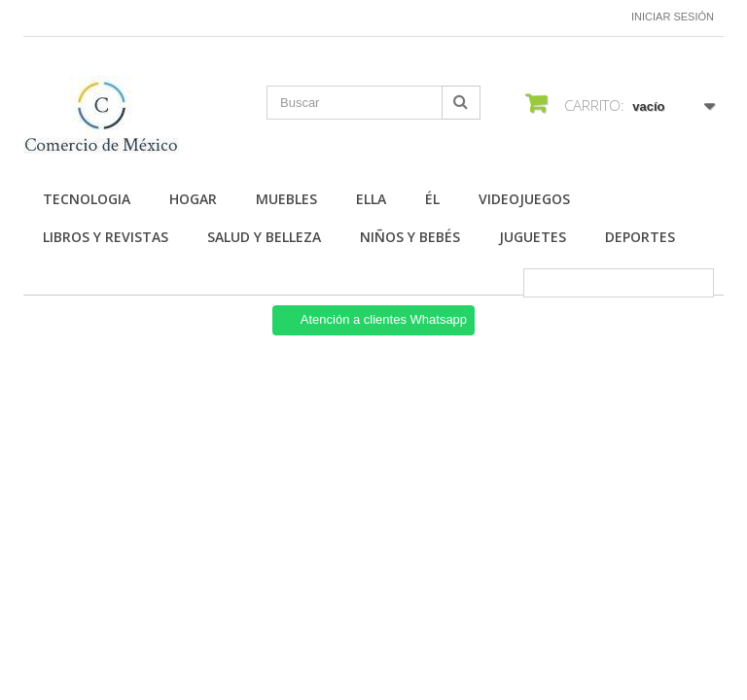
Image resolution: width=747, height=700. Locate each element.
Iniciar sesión (673, 17)
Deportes (640, 237)
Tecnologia (87, 199)
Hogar (193, 199)
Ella (371, 199)
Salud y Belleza (264, 237)
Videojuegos (524, 199)
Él (432, 199)
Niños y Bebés (410, 237)
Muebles (286, 199)
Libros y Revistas (106, 237)
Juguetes (533, 237)
